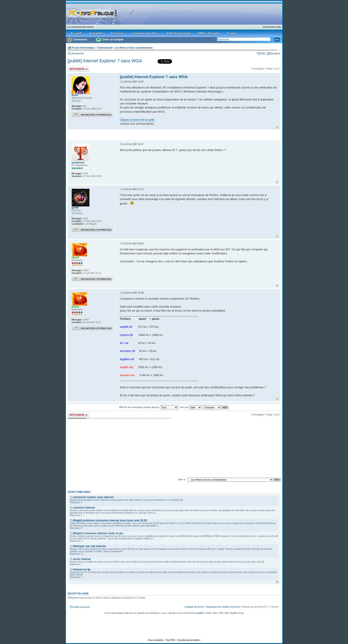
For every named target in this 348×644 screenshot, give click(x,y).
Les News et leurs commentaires (134, 48)
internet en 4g (82, 569)
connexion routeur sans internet (93, 497)
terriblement (78, 163)
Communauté (105, 48)
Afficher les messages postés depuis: (149, 407)
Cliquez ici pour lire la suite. (137, 120)
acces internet (82, 559)
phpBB (200, 613)
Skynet (75, 258)
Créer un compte (113, 39)
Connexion (80, 39)
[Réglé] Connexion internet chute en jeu (98, 533)
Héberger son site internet (89, 546)
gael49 (75, 208)
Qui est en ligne (78, 593)
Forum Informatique (83, 48)
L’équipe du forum (194, 607)
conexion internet (84, 508)
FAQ (263, 53)
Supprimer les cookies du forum (223, 607)
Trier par (190, 407)
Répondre (78, 69)
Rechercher (78, 53)
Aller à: (182, 479)
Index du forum (82, 607)
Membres (275, 53)
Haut (277, 127)
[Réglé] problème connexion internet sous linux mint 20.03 (110, 520)
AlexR (75, 95)
